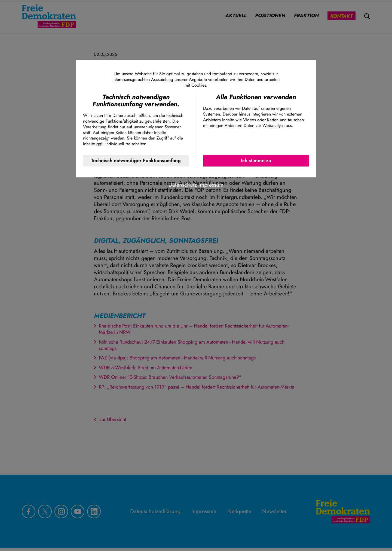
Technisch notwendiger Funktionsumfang (136, 161)
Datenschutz (183, 185)
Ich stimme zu (256, 161)
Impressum (211, 185)
